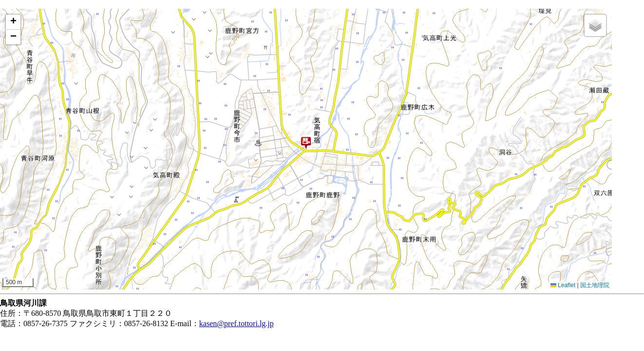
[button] (306, 143)
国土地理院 (595, 285)
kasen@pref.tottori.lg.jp (237, 323)
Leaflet (563, 285)
